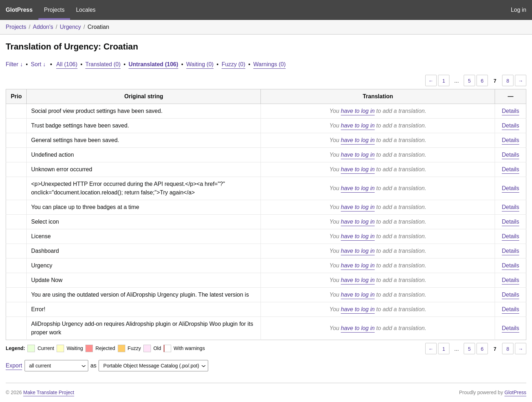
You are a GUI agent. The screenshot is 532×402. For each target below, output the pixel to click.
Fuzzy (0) (234, 64)
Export (14, 366)
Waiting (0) (200, 64)
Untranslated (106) (153, 64)
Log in (518, 10)
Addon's (43, 27)
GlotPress (19, 10)
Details (510, 111)
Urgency (70, 27)
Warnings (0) (270, 64)
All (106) (67, 64)
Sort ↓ (38, 64)
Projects (54, 10)
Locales (86, 10)
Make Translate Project (49, 392)
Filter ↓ (14, 64)
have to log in (358, 111)
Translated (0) (103, 64)
